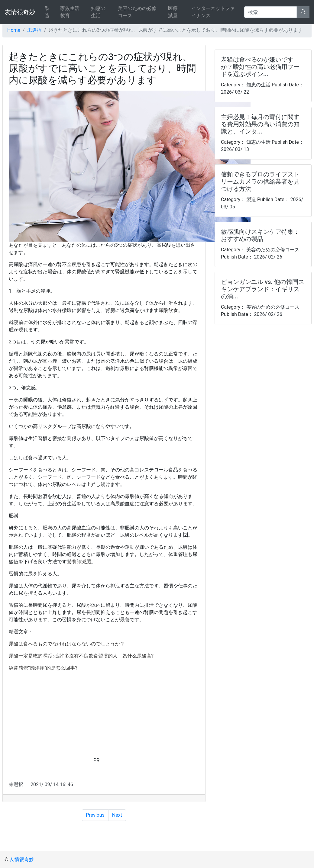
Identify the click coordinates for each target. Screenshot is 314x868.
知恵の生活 (98, 12)
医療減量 (173, 12)
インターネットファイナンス (213, 12)
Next (117, 815)
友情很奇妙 (20, 12)
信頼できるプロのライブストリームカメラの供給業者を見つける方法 (260, 182)
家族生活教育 (70, 12)
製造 (47, 12)
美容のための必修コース (137, 12)
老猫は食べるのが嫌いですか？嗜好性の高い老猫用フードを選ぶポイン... (260, 67)
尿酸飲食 (168, 310)
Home (14, 30)
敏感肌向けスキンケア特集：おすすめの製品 (260, 235)
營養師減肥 (79, 562)
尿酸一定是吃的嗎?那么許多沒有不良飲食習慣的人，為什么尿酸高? (81, 656)
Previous (95, 815)
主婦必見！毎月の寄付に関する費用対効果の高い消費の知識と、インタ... (260, 124)
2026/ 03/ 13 (235, 149)
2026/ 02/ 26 (268, 257)
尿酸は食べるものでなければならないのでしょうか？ (67, 644)
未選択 (34, 30)
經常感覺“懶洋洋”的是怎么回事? (43, 668)
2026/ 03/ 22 (235, 92)
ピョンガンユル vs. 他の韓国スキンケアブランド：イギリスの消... (263, 289)
